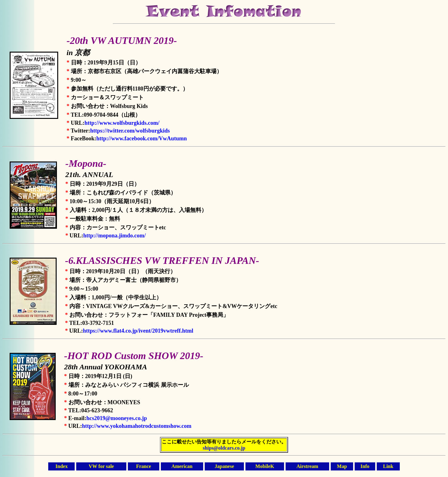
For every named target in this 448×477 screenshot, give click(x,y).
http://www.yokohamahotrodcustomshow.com (137, 426)
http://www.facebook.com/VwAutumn (141, 138)
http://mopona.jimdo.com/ (115, 236)
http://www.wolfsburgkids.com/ (122, 123)
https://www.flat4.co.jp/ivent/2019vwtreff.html (138, 331)
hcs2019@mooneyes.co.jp (117, 418)
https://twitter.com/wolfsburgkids (130, 131)
